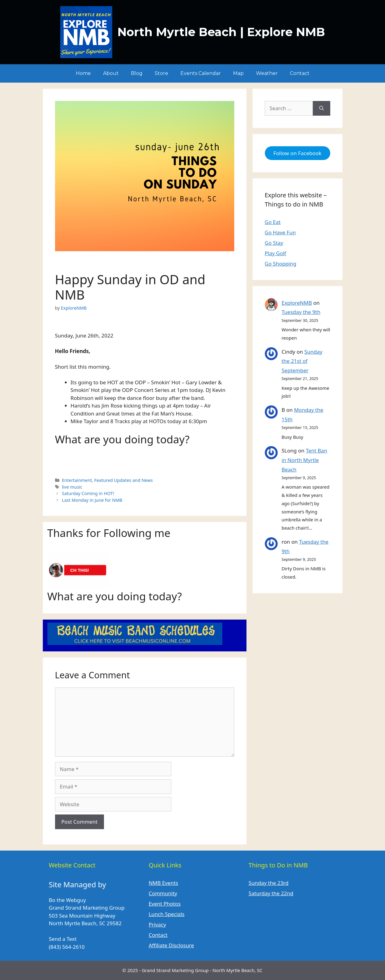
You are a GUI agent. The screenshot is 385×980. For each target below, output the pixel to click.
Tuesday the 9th (301, 312)
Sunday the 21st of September (302, 361)
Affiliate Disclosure (171, 945)
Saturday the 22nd (271, 893)
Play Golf (276, 253)
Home (83, 73)
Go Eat (273, 222)
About (111, 73)
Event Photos (165, 904)
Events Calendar (201, 73)
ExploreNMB (297, 303)
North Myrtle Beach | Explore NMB (221, 32)
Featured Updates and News (124, 480)
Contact (300, 73)
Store (161, 73)
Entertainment (77, 480)
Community (163, 893)
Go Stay (274, 243)
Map (238, 73)
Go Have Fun (280, 232)
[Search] (322, 108)
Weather (267, 73)
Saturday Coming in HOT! (88, 493)
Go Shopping (281, 264)
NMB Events (163, 883)
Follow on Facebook (297, 153)
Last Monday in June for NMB (92, 500)
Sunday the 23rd (269, 883)
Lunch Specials (167, 914)
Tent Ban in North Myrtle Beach (304, 460)
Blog (137, 73)
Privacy (157, 924)
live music (72, 487)
